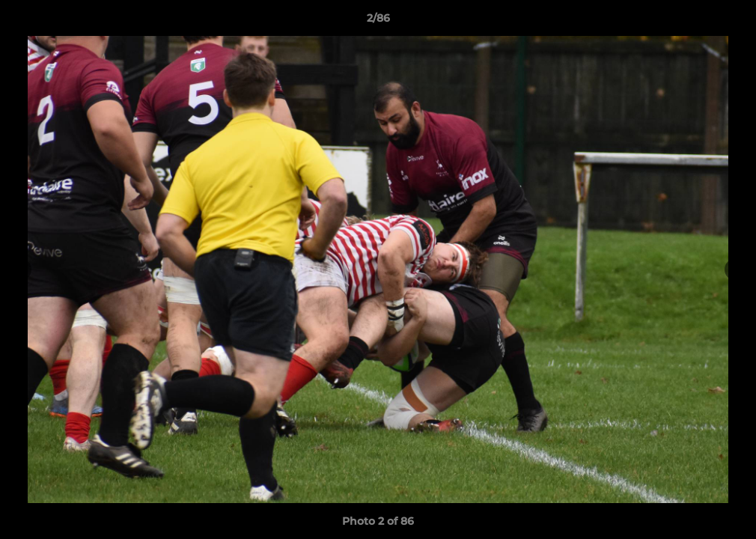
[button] (729, 22)
